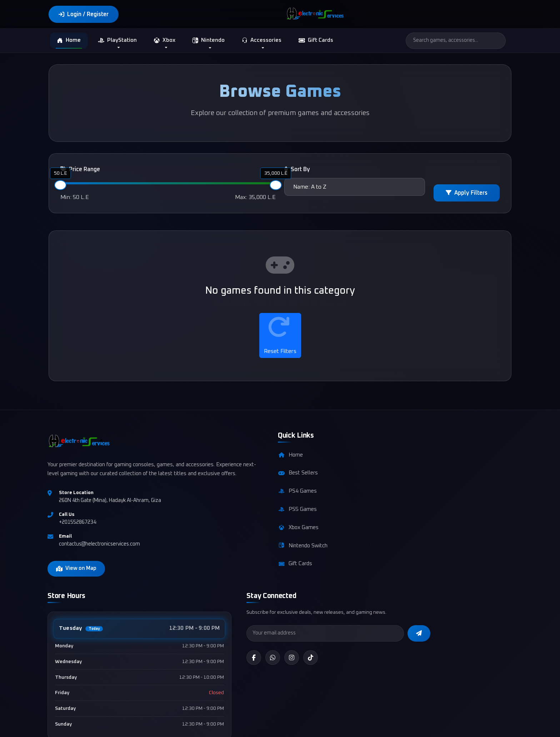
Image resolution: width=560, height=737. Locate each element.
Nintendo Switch (233, 553)
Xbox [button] (165, 41)
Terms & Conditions (331, 725)
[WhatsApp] (435, 512)
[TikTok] (474, 512)
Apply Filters (467, 193)
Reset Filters (280, 335)
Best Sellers (229, 480)
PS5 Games (228, 517)
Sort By (297, 170)
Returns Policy (466, 725)
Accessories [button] (262, 41)
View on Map (77, 587)
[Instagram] (455, 512)
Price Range (80, 170)
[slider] (60, 186)
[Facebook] (416, 512)
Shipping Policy (422, 725)
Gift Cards (316, 41)
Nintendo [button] (209, 41)
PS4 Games (228, 498)
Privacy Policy (379, 725)
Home (69, 41)
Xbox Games (229, 535)
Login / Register (84, 14)
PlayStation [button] (117, 41)
